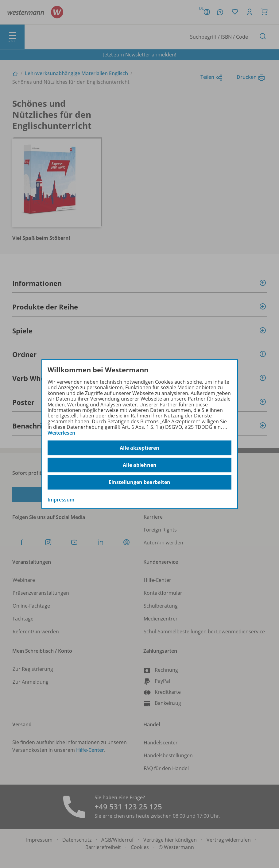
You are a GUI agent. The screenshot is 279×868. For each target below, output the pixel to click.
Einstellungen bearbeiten (139, 482)
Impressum (61, 500)
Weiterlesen (61, 433)
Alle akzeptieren (139, 448)
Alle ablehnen (140, 465)
